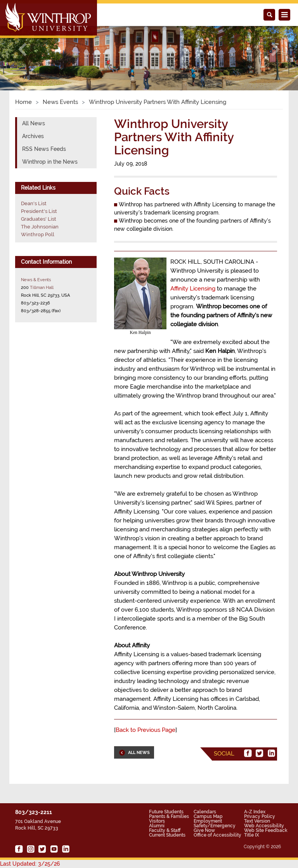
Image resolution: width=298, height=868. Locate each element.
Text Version (257, 821)
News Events (60, 102)
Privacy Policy (260, 816)
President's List (39, 211)
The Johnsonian (40, 227)
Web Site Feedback (266, 830)
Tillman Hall (42, 287)
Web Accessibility (264, 826)
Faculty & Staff (165, 830)
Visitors (157, 821)
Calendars (205, 812)
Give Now (204, 830)
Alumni (157, 826)
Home (23, 102)
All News (34, 123)
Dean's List (34, 203)
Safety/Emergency (215, 826)
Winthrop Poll (38, 234)
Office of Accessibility (217, 835)
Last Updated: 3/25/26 (30, 864)
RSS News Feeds (44, 149)
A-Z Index (255, 812)
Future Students (166, 812)
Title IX (252, 835)
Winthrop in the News (50, 162)
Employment (208, 821)
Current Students (167, 835)
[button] (22, 49)
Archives (33, 136)
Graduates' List (39, 219)
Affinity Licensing (193, 289)
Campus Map (208, 816)
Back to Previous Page (146, 730)
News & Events (36, 280)
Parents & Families (169, 816)
